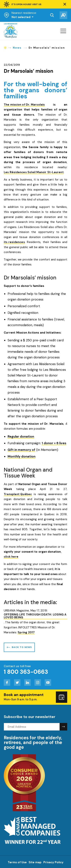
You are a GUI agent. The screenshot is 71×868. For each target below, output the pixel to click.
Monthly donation (21, 457)
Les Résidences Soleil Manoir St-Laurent (34, 172)
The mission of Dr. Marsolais (24, 105)
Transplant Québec (18, 494)
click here (11, 557)
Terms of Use (17, 862)
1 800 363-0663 (26, 672)
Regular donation (21, 437)
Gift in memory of (21, 450)
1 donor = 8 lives (54, 443)
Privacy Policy (53, 862)
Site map (35, 862)
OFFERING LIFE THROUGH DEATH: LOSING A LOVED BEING (35, 616)
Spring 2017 (26, 633)
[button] (65, 4)
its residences (14, 242)
